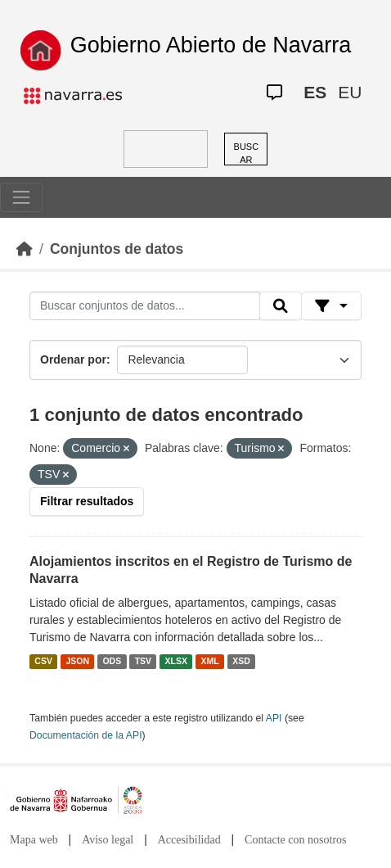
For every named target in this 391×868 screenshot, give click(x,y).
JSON (77, 662)
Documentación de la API (86, 735)
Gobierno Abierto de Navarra (211, 45)
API (274, 718)
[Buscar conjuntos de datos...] (145, 306)
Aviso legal (108, 840)
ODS (112, 662)
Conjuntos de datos (117, 249)
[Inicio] (25, 249)
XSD (241, 662)
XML (210, 662)
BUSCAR (247, 154)
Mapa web (34, 840)
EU (350, 92)
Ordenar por (73, 359)
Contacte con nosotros (295, 840)
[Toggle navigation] (21, 197)
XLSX (176, 662)
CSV (43, 662)
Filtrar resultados (87, 501)
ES (315, 92)
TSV (143, 662)
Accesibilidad (189, 840)
